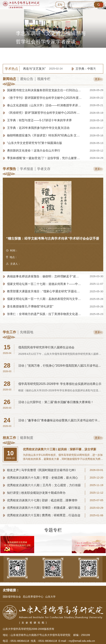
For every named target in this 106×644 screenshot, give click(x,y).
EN (60, 5)
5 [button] (67, 54)
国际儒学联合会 (12, 597)
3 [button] (55, 54)
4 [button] (61, 54)
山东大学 (50, 597)
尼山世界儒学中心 (33, 597)
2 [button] (49, 54)
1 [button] (41, 54)
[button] (73, 54)
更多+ (98, 79)
